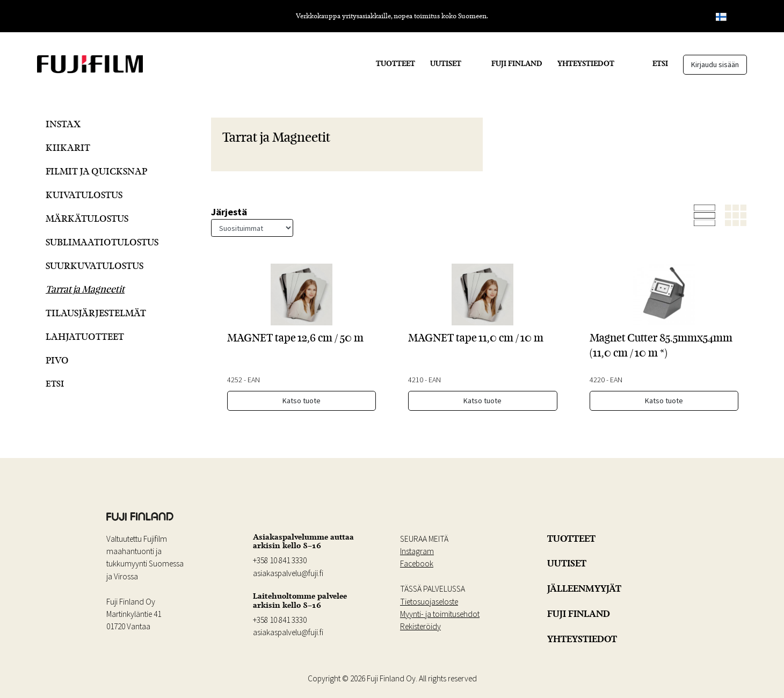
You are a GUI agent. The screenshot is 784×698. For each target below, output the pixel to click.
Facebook (417, 564)
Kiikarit (68, 147)
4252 (235, 380)
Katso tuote (302, 401)
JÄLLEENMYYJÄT (584, 588)
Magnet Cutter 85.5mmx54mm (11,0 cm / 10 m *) (661, 345)
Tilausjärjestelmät (96, 313)
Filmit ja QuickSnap (96, 171)
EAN (254, 380)
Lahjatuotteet (85, 336)
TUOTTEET (395, 63)
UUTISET (446, 63)
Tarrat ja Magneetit (85, 289)
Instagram (417, 551)
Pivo (57, 360)
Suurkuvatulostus (95, 266)
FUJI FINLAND (517, 63)
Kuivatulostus (84, 195)
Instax (63, 124)
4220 (597, 380)
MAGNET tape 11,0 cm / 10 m (476, 338)
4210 (416, 380)
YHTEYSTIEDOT (586, 63)
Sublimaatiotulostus (102, 242)
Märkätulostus (87, 218)
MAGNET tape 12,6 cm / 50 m (295, 338)
